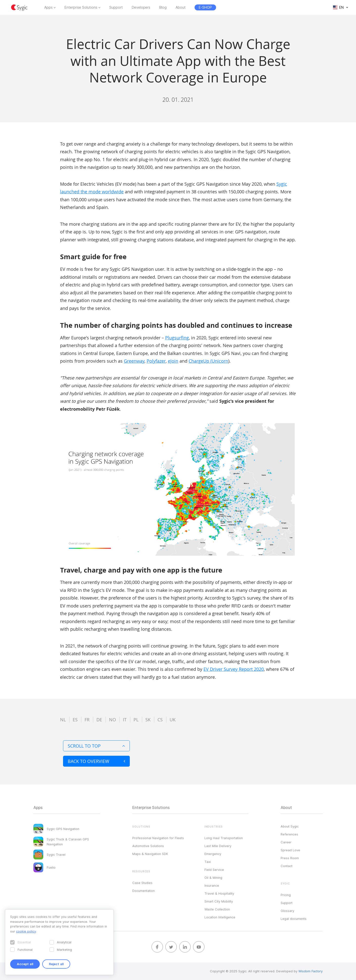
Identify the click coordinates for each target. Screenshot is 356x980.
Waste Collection (217, 909)
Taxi (208, 862)
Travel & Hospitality (219, 893)
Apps (48, 7)
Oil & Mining (213, 878)
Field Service (214, 870)
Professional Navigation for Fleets (158, 838)
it (125, 720)
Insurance (212, 885)
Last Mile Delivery (218, 846)
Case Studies (142, 883)
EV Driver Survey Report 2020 (234, 669)
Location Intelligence (220, 917)
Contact (287, 866)
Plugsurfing (177, 338)
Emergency (213, 854)
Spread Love (290, 850)
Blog (163, 7)
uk (173, 720)
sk (148, 720)
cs (160, 720)
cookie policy (26, 931)
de (99, 720)
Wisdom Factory (311, 971)
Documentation (144, 891)
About (181, 7)
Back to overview (96, 761)
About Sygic (290, 826)
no (112, 720)
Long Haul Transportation (224, 838)
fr (87, 720)
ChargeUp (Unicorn (208, 361)
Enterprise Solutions (81, 7)
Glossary (287, 911)
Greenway (134, 361)
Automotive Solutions (148, 846)
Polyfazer (156, 361)
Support (116, 7)
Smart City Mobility (219, 901)
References (289, 834)
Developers (141, 7)
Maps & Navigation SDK (150, 854)
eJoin (173, 361)
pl (136, 720)
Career (286, 842)
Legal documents (294, 919)
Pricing (286, 895)
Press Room (290, 858)
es (75, 720)
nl (63, 720)
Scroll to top (96, 746)
